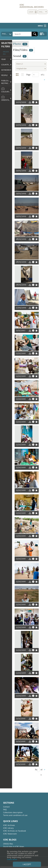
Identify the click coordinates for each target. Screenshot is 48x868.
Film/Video (23, 50)
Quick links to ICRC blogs (14, 847)
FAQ (5, 809)
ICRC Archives (9, 825)
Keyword (6, 70)
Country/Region (7, 65)
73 (25, 44)
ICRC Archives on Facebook (15, 831)
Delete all (6, 53)
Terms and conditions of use (15, 815)
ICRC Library (8, 828)
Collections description (13, 812)
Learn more (12, 859)
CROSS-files (8, 844)
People (4, 75)
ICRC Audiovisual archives (32, 6)
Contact (6, 807)
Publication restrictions (7, 82)
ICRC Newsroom (10, 834)
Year (3, 59)
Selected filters (7, 45)
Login (31, 12)
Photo (20, 44)
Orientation (7, 98)
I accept (27, 864)
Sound (20, 56)
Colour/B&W (7, 90)
